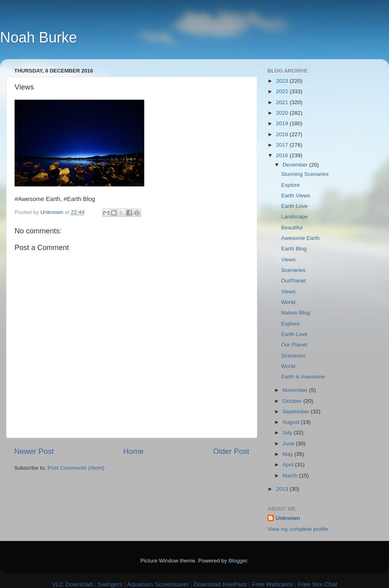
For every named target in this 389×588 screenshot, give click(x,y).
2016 (283, 155)
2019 (283, 123)
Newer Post (34, 451)
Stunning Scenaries (305, 174)
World (288, 302)
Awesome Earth (300, 238)
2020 (283, 113)
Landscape (295, 217)
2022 (283, 91)
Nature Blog (296, 313)
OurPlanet (294, 281)
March (291, 476)
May (288, 454)
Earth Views (296, 196)
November (296, 390)
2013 (283, 489)
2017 (283, 145)
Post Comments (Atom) (76, 468)
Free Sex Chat (317, 584)
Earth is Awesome (303, 377)
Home (133, 451)
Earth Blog (294, 249)
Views (289, 260)
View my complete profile (298, 529)
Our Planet (294, 345)
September (297, 412)
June (289, 444)
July (288, 433)
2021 (283, 102)
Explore (291, 185)
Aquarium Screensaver (158, 584)
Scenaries (293, 270)
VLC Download (72, 584)
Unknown (288, 518)
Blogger (238, 561)
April (289, 465)
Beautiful (292, 228)
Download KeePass (220, 584)
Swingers (110, 584)
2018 (283, 134)
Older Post (231, 451)
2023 (283, 81)
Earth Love (294, 206)
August (292, 422)
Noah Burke (38, 37)
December (296, 165)
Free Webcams (273, 584)
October (293, 401)
